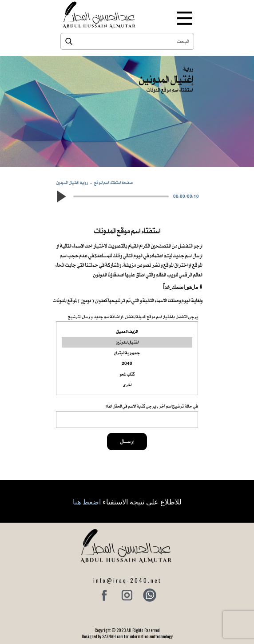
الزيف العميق (127, 332)
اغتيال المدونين (127, 342)
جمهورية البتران (127, 353)
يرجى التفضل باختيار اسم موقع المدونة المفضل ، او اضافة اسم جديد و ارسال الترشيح (133, 317)
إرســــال (127, 441)
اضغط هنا (87, 501)
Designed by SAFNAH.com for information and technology (127, 636)
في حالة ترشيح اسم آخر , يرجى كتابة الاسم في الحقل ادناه (152, 406)
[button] (61, 196)
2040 (127, 364)
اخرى (127, 385)
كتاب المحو (127, 374)
